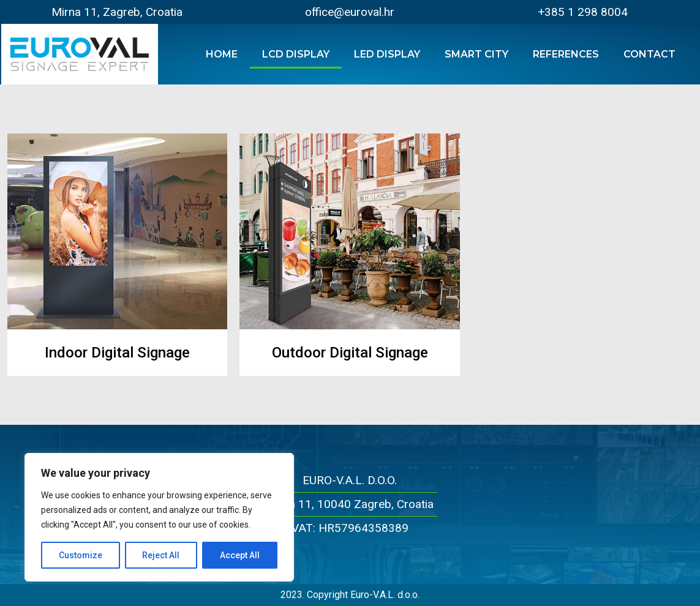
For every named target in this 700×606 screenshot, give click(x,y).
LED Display (387, 54)
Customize (81, 555)
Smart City (476, 54)
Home (222, 54)
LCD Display (296, 54)
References (566, 54)
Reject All (161, 555)
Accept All (240, 555)
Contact (649, 54)
